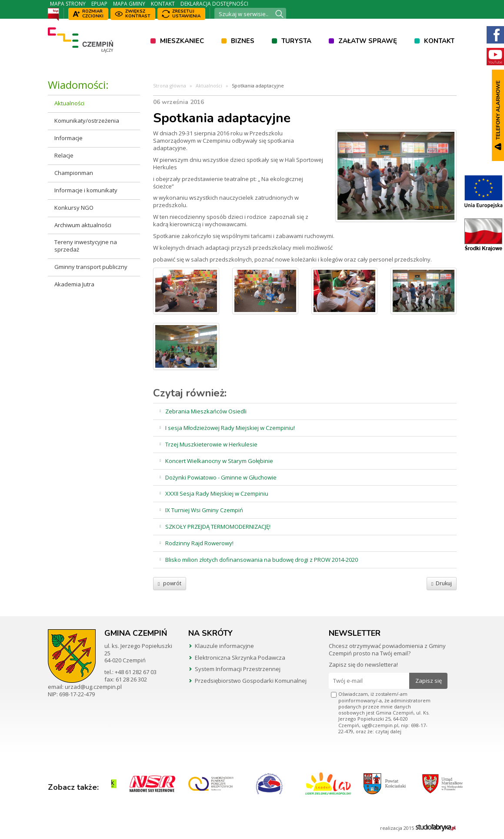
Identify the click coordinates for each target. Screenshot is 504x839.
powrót (170, 583)
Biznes (243, 41)
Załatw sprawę (368, 41)
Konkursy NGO (74, 208)
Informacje (68, 138)
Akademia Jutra (74, 284)
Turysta (296, 41)
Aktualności (69, 103)
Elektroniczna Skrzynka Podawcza (240, 658)
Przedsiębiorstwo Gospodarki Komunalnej (251, 681)
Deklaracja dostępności (214, 4)
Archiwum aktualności (83, 225)
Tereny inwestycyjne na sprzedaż (86, 246)
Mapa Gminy (129, 4)
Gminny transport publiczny (91, 267)
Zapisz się (429, 681)
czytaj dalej (388, 731)
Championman (74, 173)
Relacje (64, 155)
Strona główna (170, 86)
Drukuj (441, 583)
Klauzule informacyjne (224, 646)
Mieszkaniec (182, 41)
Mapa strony (68, 4)
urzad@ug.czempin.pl (93, 687)
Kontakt (163, 4)
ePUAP (99, 4)
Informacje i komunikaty (86, 190)
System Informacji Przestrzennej (238, 669)
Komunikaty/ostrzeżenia (87, 121)
